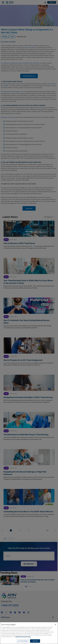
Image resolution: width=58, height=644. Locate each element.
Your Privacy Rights (23, 641)
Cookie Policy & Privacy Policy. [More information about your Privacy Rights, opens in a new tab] (23, 637)
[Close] (55, 625)
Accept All (35, 641)
